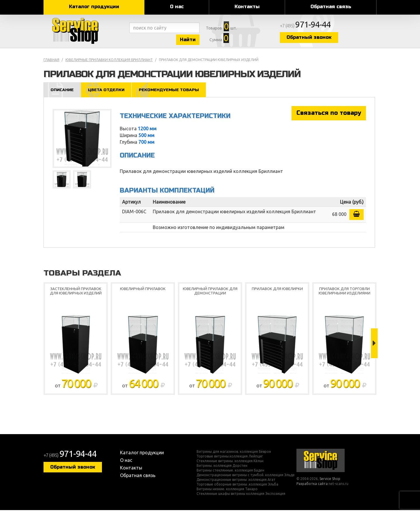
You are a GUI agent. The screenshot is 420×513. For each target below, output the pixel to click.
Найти (195, 40)
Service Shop (85, 32)
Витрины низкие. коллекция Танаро (227, 492)
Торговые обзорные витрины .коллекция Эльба (237, 487)
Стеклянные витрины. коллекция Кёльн (230, 464)
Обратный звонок (325, 39)
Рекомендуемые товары (174, 92)
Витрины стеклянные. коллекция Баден (230, 473)
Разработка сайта (312, 487)
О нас (177, 7)
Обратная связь (331, 7)
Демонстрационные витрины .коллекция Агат (236, 483)
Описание (63, 92)
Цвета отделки (109, 92)
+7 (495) (323, 27)
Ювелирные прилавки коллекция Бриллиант (109, 62)
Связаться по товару (329, 116)
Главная (51, 62)
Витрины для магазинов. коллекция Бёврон (234, 455)
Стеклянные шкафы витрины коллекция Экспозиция (241, 497)
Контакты (247, 7)
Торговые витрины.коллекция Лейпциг (230, 459)
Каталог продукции (94, 7)
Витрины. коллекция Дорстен (222, 469)
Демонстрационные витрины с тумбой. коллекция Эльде (246, 478)
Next (374, 346)
